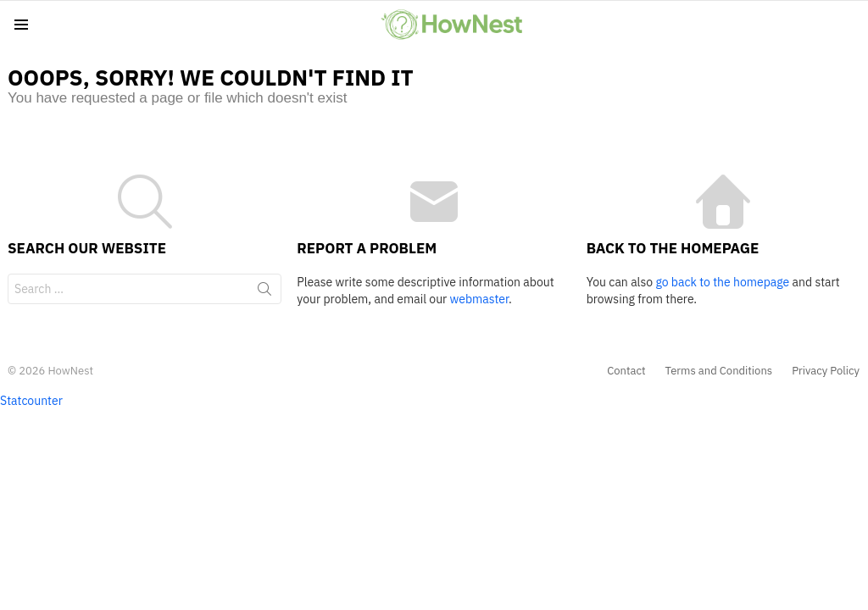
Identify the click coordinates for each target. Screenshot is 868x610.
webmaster (479, 299)
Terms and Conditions (719, 371)
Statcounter (31, 401)
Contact (626, 371)
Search (264, 292)
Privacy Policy (826, 371)
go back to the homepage (722, 282)
